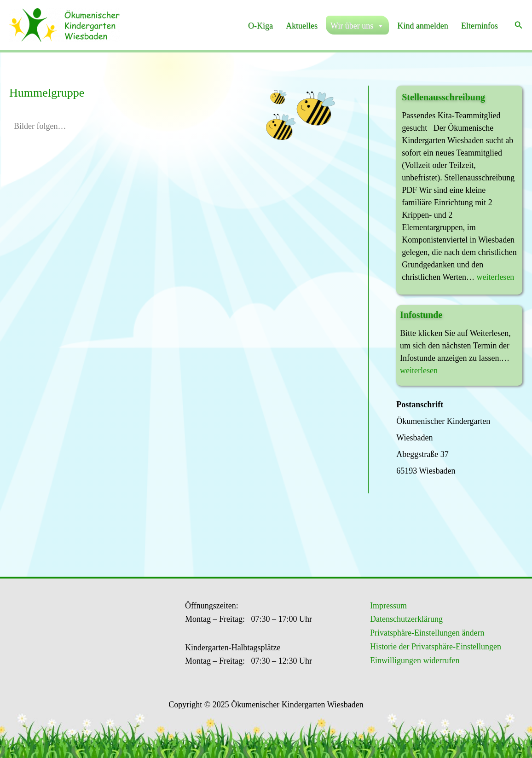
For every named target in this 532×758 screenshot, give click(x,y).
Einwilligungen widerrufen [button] (415, 660)
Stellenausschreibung (443, 97)
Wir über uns (357, 26)
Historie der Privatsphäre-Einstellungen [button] (436, 647)
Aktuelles (302, 26)
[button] (519, 25)
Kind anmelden (422, 26)
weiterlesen (495, 277)
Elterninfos (480, 26)
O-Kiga (260, 26)
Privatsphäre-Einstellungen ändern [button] (427, 633)
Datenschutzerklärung (406, 619)
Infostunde (421, 315)
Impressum (388, 606)
